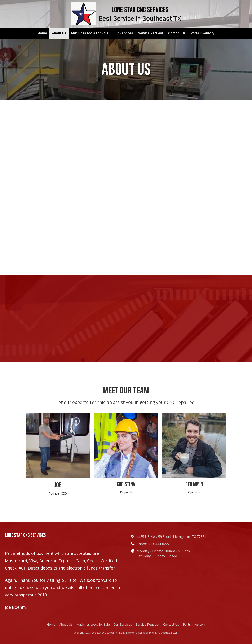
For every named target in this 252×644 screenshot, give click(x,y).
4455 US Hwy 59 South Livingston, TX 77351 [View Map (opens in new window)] (171, 537)
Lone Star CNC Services (140, 10)
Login (176, 633)
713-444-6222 (159, 544)
